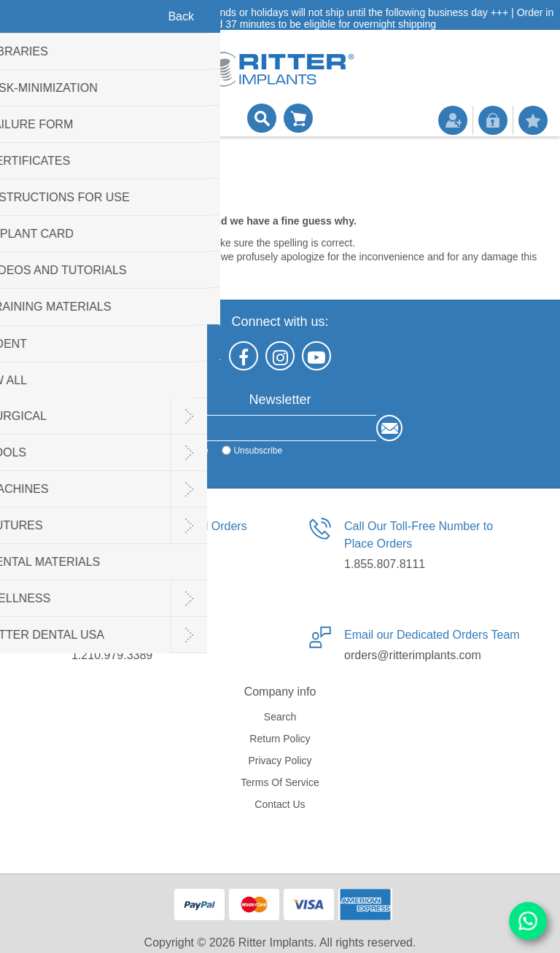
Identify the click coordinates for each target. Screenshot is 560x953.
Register (453, 120)
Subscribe (188, 451)
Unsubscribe (258, 451)
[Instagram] (280, 356)
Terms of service (280, 782)
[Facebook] (244, 356)
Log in (493, 120)
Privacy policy (280, 761)
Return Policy (280, 739)
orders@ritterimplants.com (413, 655)
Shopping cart (298, 118)
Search (280, 717)
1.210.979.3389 (112, 655)
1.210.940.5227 (112, 564)
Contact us (280, 804)
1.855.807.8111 (385, 564)
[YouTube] (316, 356)
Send (389, 428)
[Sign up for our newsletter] (267, 428)
